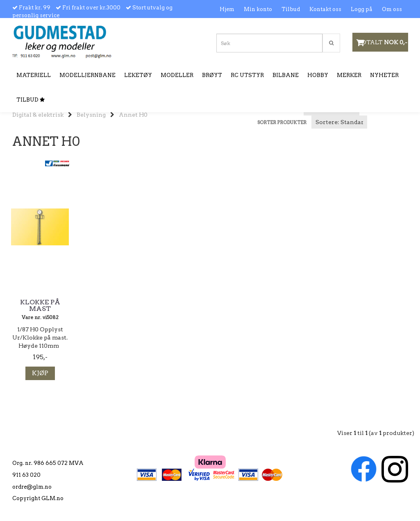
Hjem (227, 9)
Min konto (258, 9)
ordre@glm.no (32, 487)
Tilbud (291, 9)
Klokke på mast (40, 306)
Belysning (91, 115)
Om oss (392, 9)
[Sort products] (339, 122)
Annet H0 (133, 115)
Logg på (362, 9)
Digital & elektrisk (38, 115)
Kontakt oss (325, 9)
